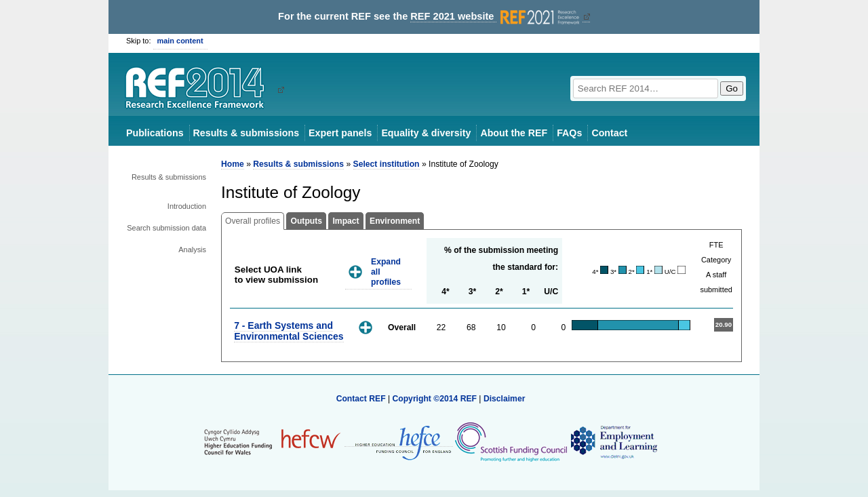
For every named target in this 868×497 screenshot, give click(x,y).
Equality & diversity (426, 133)
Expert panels (340, 133)
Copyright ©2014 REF (435, 399)
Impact (346, 221)
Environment (395, 221)
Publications (155, 133)
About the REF (514, 133)
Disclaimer (505, 399)
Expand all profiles (386, 272)
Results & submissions (246, 133)
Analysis (192, 250)
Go (732, 88)
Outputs (306, 221)
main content (180, 41)
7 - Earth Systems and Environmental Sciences (289, 331)
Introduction (187, 206)
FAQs (569, 133)
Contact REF (361, 399)
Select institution (387, 164)
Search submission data (166, 228)
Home (233, 164)
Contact (609, 133)
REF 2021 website (496, 17)
